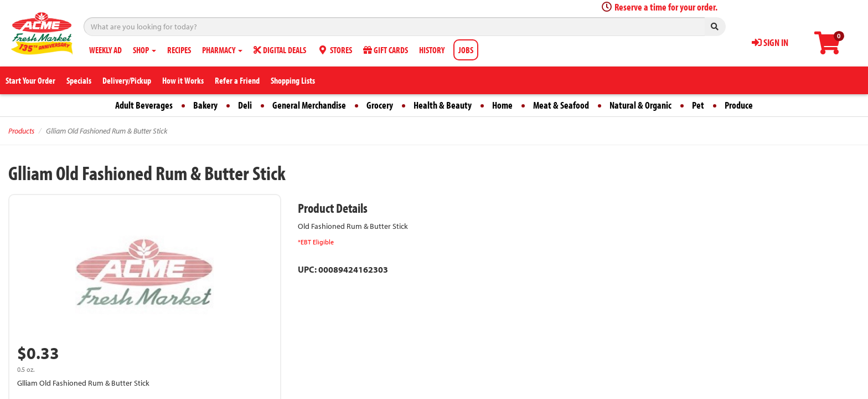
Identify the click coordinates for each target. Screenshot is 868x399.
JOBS (466, 50)
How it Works (183, 80)
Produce (739, 105)
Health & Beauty (443, 105)
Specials (79, 80)
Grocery (380, 105)
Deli (245, 105)
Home (502, 105)
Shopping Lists (293, 80)
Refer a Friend (237, 80)
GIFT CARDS (386, 50)
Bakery (205, 105)
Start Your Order (30, 80)
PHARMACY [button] (222, 50)
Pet (698, 105)
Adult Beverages (144, 105)
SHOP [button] (144, 50)
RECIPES (179, 50)
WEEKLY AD (105, 50)
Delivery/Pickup (127, 80)
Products (21, 131)
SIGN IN (770, 42)
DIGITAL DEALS (280, 50)
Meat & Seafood (561, 105)
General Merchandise (309, 105)
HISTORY (432, 50)
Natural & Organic (640, 105)
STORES (335, 50)
